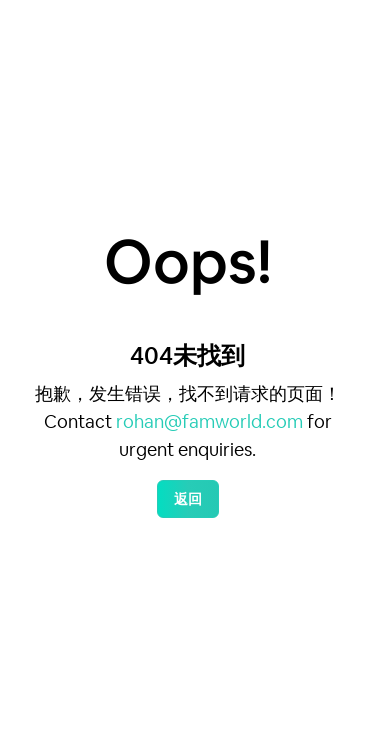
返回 (188, 499)
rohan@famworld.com (209, 421)
